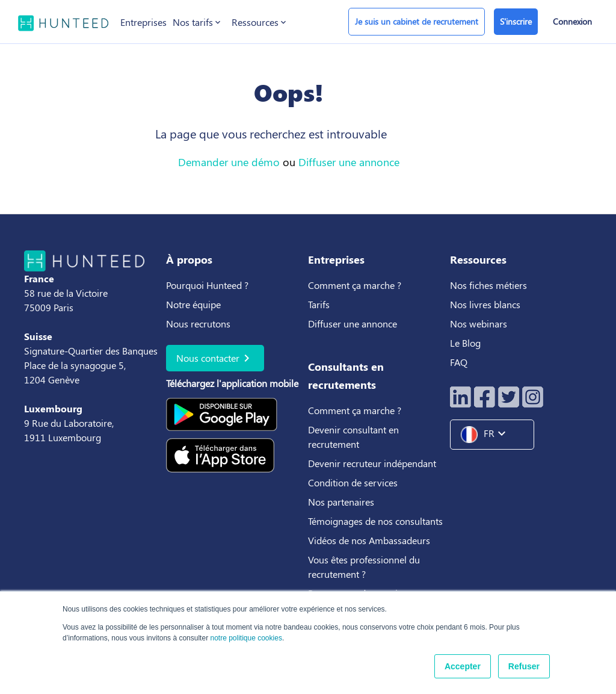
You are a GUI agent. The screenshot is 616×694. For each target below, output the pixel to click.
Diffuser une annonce (349, 162)
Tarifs (319, 304)
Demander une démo (229, 162)
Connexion (572, 21)
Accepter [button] (463, 666)
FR (488, 435)
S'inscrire (516, 21)
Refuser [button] (524, 666)
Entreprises (143, 22)
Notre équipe (193, 304)
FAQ (459, 362)
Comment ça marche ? (355, 285)
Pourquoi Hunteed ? (207, 285)
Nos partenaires (341, 502)
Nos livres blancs (486, 304)
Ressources (260, 22)
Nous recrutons (198, 324)
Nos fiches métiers (488, 285)
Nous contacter (215, 358)
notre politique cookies (246, 638)
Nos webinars (479, 324)
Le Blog (467, 343)
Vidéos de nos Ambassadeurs (369, 540)
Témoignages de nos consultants (375, 521)
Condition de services (353, 482)
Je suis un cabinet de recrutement (417, 21)
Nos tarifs (198, 22)
